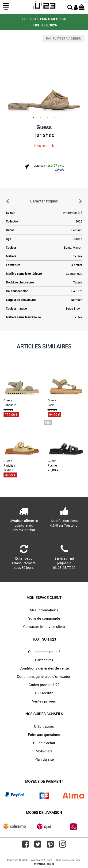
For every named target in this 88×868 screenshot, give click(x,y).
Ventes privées (44, 701)
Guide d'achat (44, 743)
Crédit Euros (44, 726)
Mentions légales (44, 864)
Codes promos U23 (44, 685)
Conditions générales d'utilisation (44, 676)
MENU (6, 7)
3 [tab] (48, 117)
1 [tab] (34, 117)
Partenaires (44, 660)
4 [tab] (55, 117)
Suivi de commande (44, 618)
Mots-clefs (44, 751)
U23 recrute (44, 693)
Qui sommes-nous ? (44, 652)
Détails (59, 170)
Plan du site (44, 759)
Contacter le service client (44, 626)
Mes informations (44, 610)
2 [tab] (41, 117)
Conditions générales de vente (44, 668)
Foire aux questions (44, 735)
